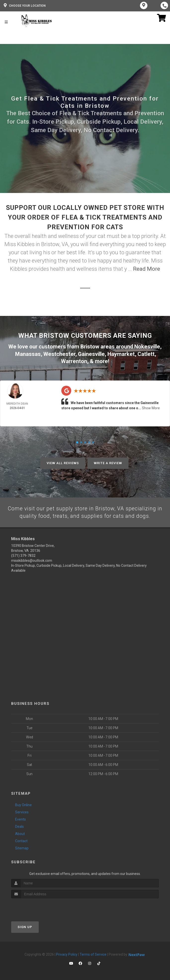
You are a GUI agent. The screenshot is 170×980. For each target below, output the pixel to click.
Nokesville (147, 346)
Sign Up (25, 926)
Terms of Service (93, 954)
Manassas (28, 354)
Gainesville (91, 354)
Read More (147, 269)
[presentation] (38, 907)
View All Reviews (63, 462)
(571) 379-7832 (23, 555)
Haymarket (121, 354)
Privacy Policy (67, 954)
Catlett (146, 354)
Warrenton (74, 360)
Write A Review (108, 462)
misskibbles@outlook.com (32, 560)
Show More (151, 407)
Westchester (59, 354)
